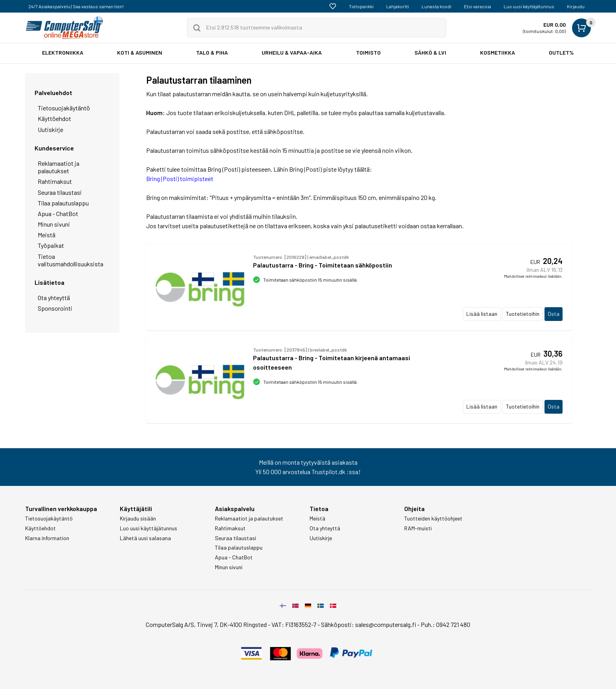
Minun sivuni (54, 224)
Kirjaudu (576, 6)
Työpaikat (51, 245)
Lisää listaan (482, 314)
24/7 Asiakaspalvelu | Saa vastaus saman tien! (76, 6)
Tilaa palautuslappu (63, 203)
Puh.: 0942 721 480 (445, 624)
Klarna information (47, 538)
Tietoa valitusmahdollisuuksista (71, 260)
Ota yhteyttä (54, 298)
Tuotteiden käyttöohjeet (433, 519)
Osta (554, 314)
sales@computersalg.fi (386, 624)
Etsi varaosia (478, 6)
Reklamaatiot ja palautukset (59, 167)
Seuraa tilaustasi (60, 192)
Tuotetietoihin (523, 314)
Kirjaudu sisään (138, 519)
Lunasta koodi (436, 6)
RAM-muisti (418, 528)
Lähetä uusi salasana (145, 538)
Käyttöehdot (54, 118)
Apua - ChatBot (58, 213)
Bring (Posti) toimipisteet (180, 179)
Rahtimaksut (55, 181)
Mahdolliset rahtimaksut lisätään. (533, 276)
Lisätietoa (49, 282)
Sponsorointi (55, 308)
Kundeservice (54, 148)
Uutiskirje (50, 129)
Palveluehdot (53, 93)
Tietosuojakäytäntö (64, 108)
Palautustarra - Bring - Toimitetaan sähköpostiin (323, 265)
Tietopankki (361, 6)
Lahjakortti (398, 6)
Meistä (47, 235)
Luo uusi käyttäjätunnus (529, 6)
